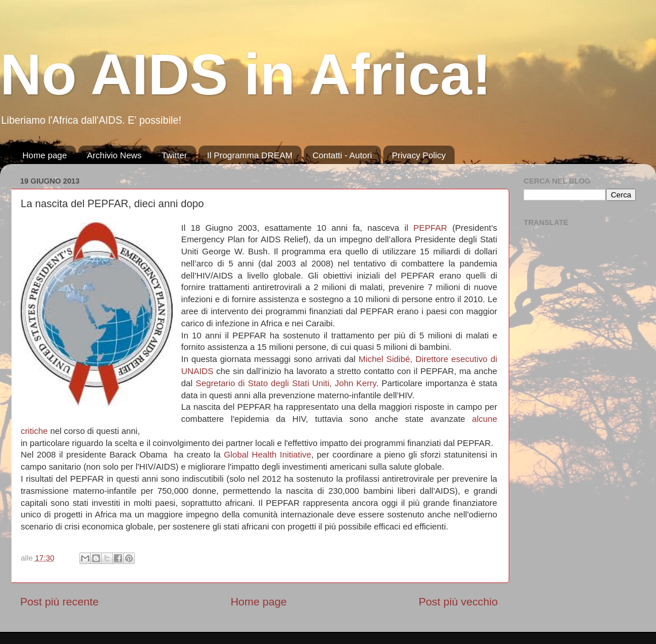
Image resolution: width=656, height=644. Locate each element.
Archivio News (114, 155)
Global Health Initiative (268, 455)
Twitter (174, 155)
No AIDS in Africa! (246, 74)
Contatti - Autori (342, 155)
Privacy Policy (419, 155)
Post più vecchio (458, 602)
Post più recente (60, 602)
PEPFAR (430, 228)
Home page (45, 155)
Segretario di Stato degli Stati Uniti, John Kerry (286, 383)
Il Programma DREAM (250, 155)
